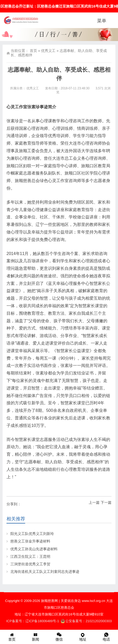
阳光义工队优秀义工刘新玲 (32, 534)
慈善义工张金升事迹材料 (30, 541)
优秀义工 (48, 51)
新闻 (35, 637)
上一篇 (94, 502)
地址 (83, 637)
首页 (33, 51)
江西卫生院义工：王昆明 (30, 556)
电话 (106, 637)
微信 (59, 637)
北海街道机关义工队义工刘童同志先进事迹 (45, 572)
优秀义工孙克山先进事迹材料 (34, 549)
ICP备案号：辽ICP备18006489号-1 (33, 621)
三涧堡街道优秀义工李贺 (30, 564)
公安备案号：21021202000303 (86, 621)
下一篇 (106, 502)
